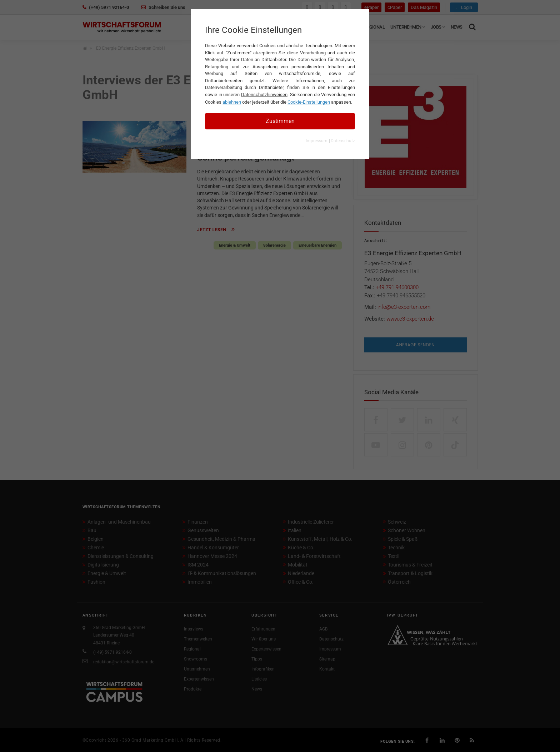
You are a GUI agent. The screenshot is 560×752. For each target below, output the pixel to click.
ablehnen (232, 102)
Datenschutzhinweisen (264, 95)
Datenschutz (343, 141)
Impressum (317, 141)
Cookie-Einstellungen (309, 102)
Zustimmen (280, 121)
